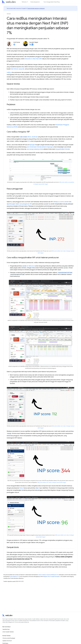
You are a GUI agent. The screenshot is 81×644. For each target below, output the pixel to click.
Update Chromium (7, 641)
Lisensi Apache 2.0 (14, 577)
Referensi (24, 2)
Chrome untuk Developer (9, 638)
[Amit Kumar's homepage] (14, 45)
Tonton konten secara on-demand (36, 8)
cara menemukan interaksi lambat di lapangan (40, 147)
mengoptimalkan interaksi (62, 149)
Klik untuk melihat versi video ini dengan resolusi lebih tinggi (52, 482)
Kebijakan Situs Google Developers (51, 577)
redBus (9, 72)
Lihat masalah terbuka (8, 632)
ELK (29, 141)
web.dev (9, 14)
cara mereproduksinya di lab (35, 149)
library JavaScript (29, 137)
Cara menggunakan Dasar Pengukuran (53, 2)
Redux (21, 488)
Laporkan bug (6, 629)
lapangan (32, 145)
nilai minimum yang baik (18, 69)
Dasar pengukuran (35, 2)
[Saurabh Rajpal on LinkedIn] (32, 45)
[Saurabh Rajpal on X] (30, 45)
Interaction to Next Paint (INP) (33, 59)
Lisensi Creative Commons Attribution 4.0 (48, 575)
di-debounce (31, 266)
